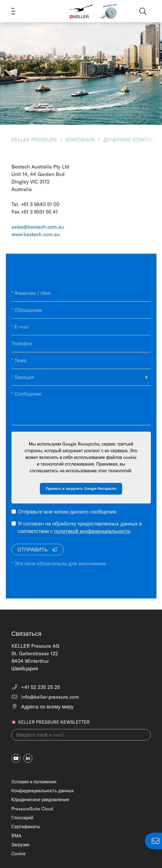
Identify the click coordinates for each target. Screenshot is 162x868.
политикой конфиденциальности (92, 531)
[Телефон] (81, 344)
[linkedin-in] (28, 758)
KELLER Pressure (35, 140)
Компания (80, 140)
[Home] (81, 11)
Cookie (19, 854)
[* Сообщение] (81, 405)
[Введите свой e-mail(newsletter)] (81, 735)
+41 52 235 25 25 (36, 687)
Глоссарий (22, 818)
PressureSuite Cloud (32, 809)
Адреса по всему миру (43, 707)
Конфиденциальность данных (43, 791)
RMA (16, 836)
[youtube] (16, 758)
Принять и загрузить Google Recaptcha (81, 489)
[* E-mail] (81, 327)
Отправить (37, 550)
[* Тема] (81, 361)
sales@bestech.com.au (38, 227)
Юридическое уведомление (40, 799)
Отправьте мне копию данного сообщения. (68, 512)
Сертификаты (26, 827)
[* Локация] (81, 377)
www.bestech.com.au (36, 234)
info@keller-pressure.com (45, 697)
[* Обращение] (81, 310)
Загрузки (20, 845)
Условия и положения (34, 782)
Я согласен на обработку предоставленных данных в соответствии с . (80, 527)
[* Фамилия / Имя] (81, 293)
